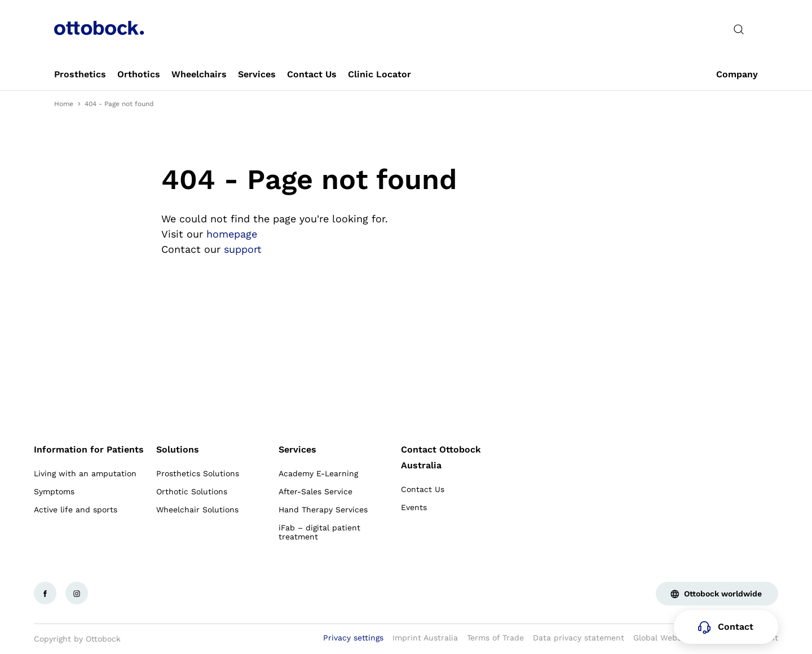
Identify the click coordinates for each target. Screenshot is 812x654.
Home (64, 104)
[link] (80, 74)
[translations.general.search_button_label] (739, 29)
